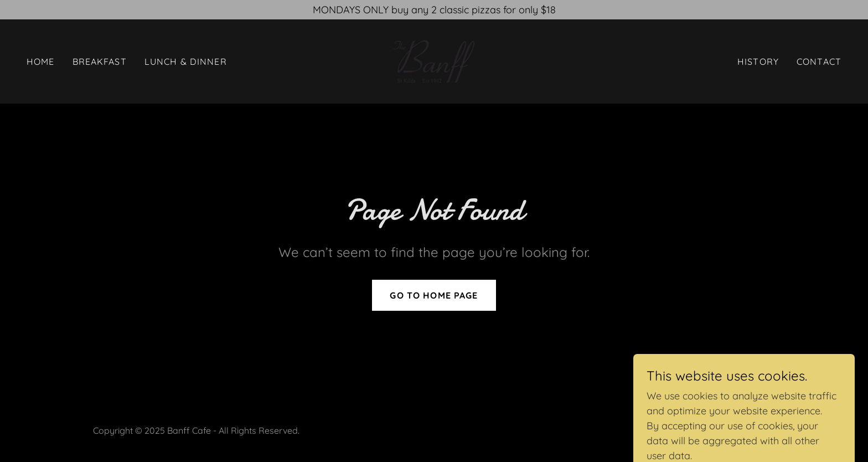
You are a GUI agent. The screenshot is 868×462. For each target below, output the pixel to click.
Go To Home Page (434, 295)
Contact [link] (819, 61)
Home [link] (41, 61)
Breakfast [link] (100, 61)
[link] (434, 61)
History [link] (758, 61)
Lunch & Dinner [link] (186, 61)
